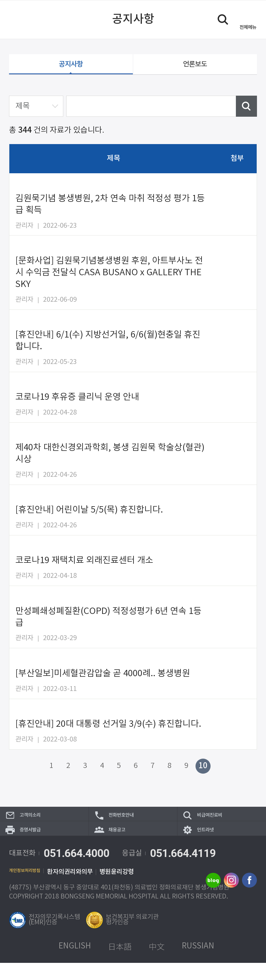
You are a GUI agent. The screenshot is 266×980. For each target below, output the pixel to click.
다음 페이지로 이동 (218, 770)
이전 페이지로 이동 (16, 20)
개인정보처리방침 (32, 889)
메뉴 (248, 27)
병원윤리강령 (131, 889)
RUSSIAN (198, 963)
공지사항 (71, 66)
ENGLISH (75, 963)
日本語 (120, 963)
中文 (157, 963)
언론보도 (195, 66)
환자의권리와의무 (84, 889)
